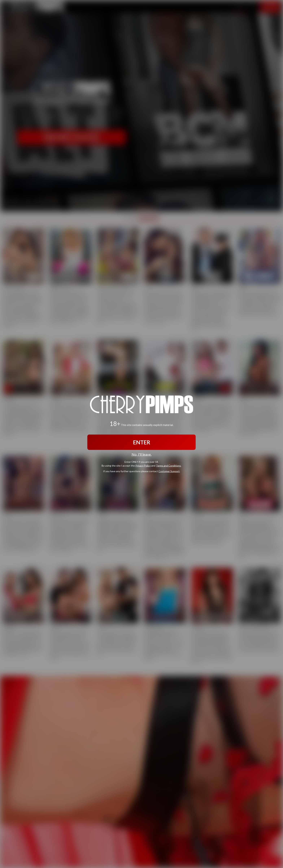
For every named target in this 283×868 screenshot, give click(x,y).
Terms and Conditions (168, 465)
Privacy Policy (143, 465)
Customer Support (169, 471)
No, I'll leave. (142, 454)
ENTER (142, 442)
